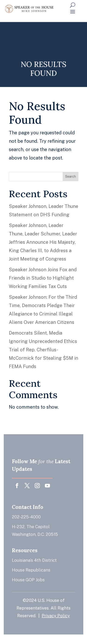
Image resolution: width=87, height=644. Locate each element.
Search (71, 176)
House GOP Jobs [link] (29, 578)
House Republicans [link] (31, 569)
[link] (29, 9)
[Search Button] (73, 5)
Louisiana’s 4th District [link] (34, 559)
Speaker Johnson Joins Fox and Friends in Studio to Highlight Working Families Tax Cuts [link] (43, 278)
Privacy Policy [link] (55, 613)
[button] (73, 11)
